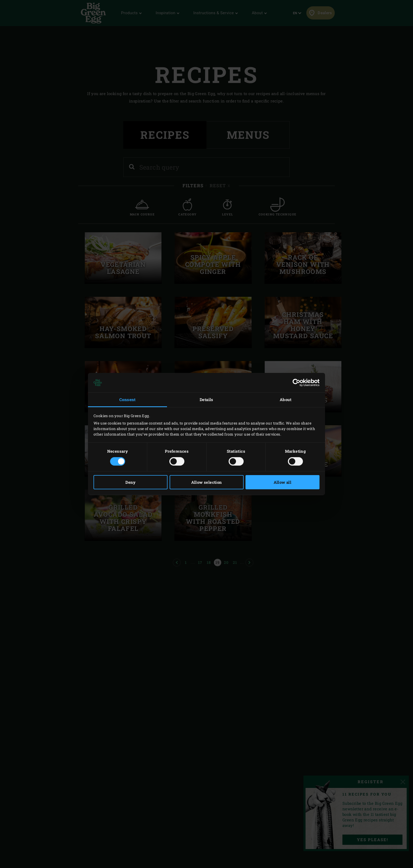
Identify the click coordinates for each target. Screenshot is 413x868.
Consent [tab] (127, 400)
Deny (131, 482)
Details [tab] (206, 400)
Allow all (283, 482)
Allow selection (207, 482)
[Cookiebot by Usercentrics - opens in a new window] (296, 383)
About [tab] (286, 400)
